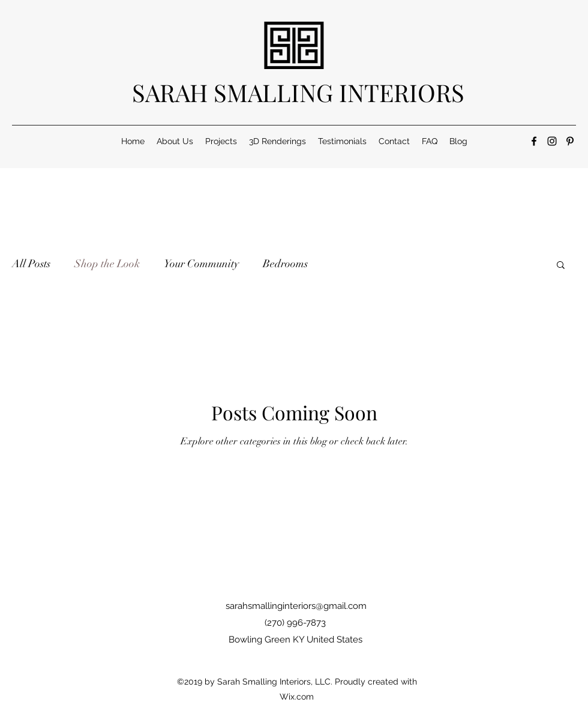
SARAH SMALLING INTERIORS (298, 92)
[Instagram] (552, 141)
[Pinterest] (570, 141)
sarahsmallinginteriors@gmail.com (296, 606)
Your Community (201, 264)
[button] (561, 266)
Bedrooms (285, 264)
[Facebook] (534, 141)
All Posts (31, 264)
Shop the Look (107, 264)
